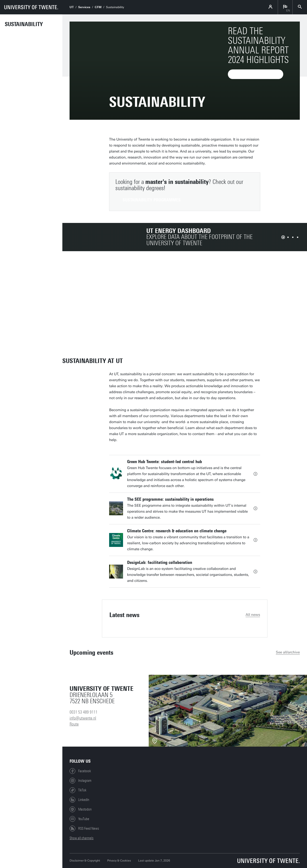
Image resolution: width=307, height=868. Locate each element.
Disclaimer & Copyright (85, 861)
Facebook (80, 771)
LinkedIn (79, 800)
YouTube (79, 819)
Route (74, 724)
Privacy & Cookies (119, 861)
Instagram (80, 781)
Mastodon (81, 809)
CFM (98, 7)
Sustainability (24, 24)
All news (253, 615)
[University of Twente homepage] (31, 7)
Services (84, 7)
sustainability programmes (152, 200)
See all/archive (288, 652)
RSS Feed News (84, 828)
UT (72, 7)
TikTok (78, 790)
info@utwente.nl (83, 718)
